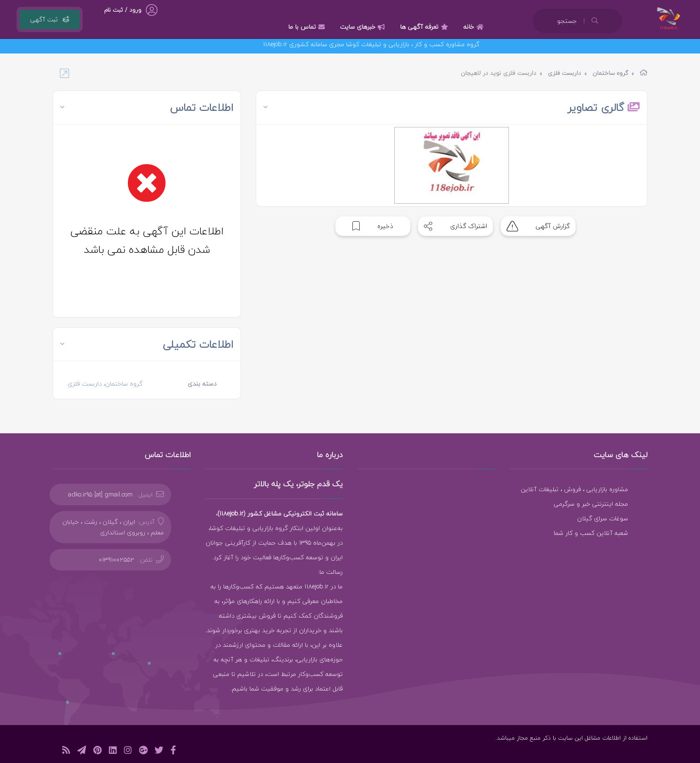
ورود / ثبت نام (123, 10)
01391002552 (116, 560)
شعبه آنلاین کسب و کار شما (591, 533)
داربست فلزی (564, 73)
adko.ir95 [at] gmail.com (100, 495)
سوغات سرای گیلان (603, 518)
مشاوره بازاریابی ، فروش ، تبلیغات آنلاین (574, 489)
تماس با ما (308, 27)
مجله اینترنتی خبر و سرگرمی (591, 504)
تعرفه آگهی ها (425, 27)
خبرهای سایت (364, 27)
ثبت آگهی (50, 19)
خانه (475, 27)
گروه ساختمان (610, 73)
